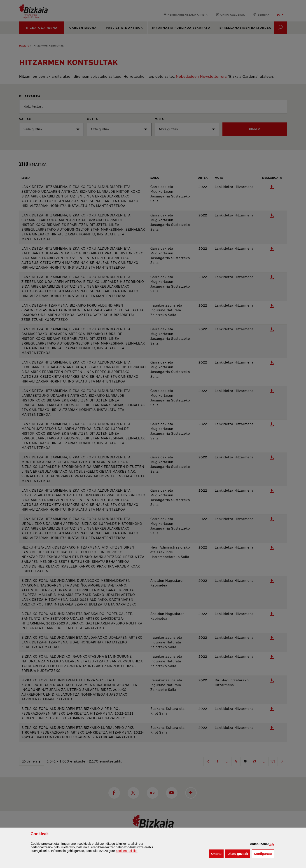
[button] (272, 844)
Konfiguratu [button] (264, 853)
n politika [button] (127, 851)
